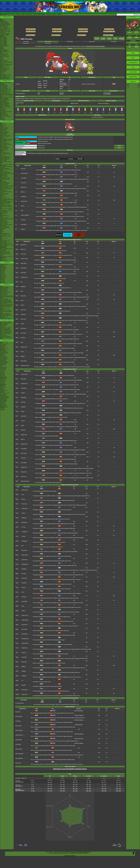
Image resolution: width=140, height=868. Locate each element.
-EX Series (2, 375)
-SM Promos (3, 382)
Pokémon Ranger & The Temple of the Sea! (7, 297)
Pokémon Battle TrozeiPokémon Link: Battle (6, 167)
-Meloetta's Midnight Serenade (6, 306)
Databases (7, 17)
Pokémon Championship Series (6, 62)
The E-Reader (3, 229)
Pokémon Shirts (3, 71)
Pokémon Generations (4, 103)
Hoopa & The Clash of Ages (5, 310)
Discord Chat (3, 74)
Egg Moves (122, 38)
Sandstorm (23, 314)
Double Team (25, 555)
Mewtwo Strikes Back (4, 288)
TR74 (17, 458)
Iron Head (23, 458)
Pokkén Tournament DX (5, 159)
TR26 (17, 411)
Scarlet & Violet (3, 126)
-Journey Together (4, 358)
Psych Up (24, 653)
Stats (115, 38)
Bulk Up (23, 192)
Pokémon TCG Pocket (4, 137)
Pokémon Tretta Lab (4, 184)
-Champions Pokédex (4, 35)
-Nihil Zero (2, 387)
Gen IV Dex (26, 43)
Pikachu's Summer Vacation (6, 322)
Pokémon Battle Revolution (5, 205)
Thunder (23, 393)
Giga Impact (23, 268)
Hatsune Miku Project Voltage (6, 64)
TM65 (17, 347)
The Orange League (4, 86)
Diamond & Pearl (3, 197)
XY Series (2, 281)
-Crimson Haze (3, 402)
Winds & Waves (3, 124)
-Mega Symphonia (4, 390)
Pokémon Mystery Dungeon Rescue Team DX (5, 145)
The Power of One (4, 289)
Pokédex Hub (29, 14)
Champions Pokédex (51, 14)
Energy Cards (3, 346)
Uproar (22, 425)
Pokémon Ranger (3, 224)
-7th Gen (2, 59)
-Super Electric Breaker (5, 397)
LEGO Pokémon (3, 70)
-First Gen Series (3, 377)
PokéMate (2, 229)
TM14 (17, 277)
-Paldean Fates (3, 364)
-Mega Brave (3, 389)
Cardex (2, 53)
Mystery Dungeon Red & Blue (6, 225)
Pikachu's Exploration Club (5, 331)
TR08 (17, 388)
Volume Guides (3, 269)
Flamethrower (24, 384)
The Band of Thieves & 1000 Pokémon (6, 170)
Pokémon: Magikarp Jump (5, 157)
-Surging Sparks (3, 359)
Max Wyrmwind (19, 735)
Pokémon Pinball (3, 242)
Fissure (23, 206)
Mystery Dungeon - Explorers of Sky (6, 207)
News (1, 19)
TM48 (17, 333)
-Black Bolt (2, 355)
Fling (22, 342)
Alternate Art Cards (4, 347)
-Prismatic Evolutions (4, 358)
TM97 (17, 361)
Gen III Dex (48, 43)
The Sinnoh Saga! (4, 90)
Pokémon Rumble (4, 200)
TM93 (17, 680)
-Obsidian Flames (4, 367)
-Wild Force (2, 403)
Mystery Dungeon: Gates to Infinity (7, 186)
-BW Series (2, 373)
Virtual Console (3, 251)
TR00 (17, 374)
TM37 (17, 569)
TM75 (17, 643)
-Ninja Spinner (3, 386)
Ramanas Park (41, 146)
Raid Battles (2, 348)
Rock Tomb (23, 333)
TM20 (17, 518)
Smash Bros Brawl (4, 213)
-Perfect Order (3, 351)
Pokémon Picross (3, 174)
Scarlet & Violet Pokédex (39, 14)
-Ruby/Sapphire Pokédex (5, 24)
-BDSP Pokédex (3, 30)
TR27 (17, 416)
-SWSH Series (3, 370)
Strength (24, 685)
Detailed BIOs (3, 267)
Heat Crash (24, 477)
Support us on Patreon (70, 856)
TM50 (17, 597)
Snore (22, 300)
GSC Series (2, 272)
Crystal (1, 232)
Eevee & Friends (3, 335)
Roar (23, 495)
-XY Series (2, 372)
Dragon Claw (24, 435)
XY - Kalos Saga (3, 92)
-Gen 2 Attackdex (3, 38)
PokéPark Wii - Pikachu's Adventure (5, 204)
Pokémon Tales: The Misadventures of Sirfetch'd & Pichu (6, 116)
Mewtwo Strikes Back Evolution (6, 315)
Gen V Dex (114, 42)
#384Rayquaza (115, 845)
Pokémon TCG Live (4, 150)
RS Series (2, 273)
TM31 (17, 550)
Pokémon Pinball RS (4, 223)
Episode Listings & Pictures (5, 83)
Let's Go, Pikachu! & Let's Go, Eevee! (6, 154)
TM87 (17, 671)
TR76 (17, 467)
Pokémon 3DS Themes (5, 253)
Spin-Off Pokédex (3, 50)
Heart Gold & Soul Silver (5, 199)
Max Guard (18, 763)
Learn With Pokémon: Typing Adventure (6, 192)
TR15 (17, 402)
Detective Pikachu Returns (5, 136)
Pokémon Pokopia (4, 129)
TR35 (17, 425)
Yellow (1, 239)
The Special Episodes (4, 99)
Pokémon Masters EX (4, 133)
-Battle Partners (3, 395)
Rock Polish (24, 629)
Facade (22, 324)
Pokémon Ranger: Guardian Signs (7, 199)
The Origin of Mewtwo (4, 287)
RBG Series (2, 270)
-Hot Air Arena (3, 394)
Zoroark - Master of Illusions (6, 302)
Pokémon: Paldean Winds (5, 107)
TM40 (17, 583)
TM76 (17, 352)
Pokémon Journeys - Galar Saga (6, 94)
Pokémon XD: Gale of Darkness (6, 219)
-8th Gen (2, 58)
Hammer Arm (24, 201)
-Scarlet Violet (3, 369)
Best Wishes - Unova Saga (5, 91)
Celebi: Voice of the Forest (5, 292)
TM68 (17, 625)
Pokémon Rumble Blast (5, 189)
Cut (22, 680)
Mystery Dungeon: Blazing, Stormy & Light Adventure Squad (7, 202)
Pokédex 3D (2, 190)
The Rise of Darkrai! (4, 299)
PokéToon (2, 108)
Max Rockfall (19, 740)
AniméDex (2, 83)
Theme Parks (3, 72)
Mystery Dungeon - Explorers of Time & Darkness (6, 211)
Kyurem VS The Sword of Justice (7, 305)
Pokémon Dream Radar (5, 183)
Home (9, 14)
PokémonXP (3, 63)
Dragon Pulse (24, 444)
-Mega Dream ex (3, 388)
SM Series (2, 283)
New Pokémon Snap (4, 148)
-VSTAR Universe (3, 405)
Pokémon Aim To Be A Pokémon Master (6, 96)
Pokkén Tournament (4, 176)
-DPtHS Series (3, 374)
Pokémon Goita (3, 259)
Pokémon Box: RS (4, 222)
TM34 (17, 319)
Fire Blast (23, 220)
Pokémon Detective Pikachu (6, 318)
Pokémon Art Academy (5, 168)
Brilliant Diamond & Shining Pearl (7, 139)
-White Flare (2, 356)
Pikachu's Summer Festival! (5, 328)
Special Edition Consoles (5, 252)
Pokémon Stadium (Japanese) (6, 243)
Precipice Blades (25, 215)
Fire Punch (23, 254)
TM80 (17, 657)
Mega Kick (23, 249)
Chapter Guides (3, 268)
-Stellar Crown (3, 360)
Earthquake (24, 197)
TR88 (17, 477)
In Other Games (3, 250)
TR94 (17, 481)
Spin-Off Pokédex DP (4, 51)
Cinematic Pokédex (4, 54)
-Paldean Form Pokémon (5, 79)
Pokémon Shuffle (3, 171)
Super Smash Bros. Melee (5, 236)
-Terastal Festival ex (4, 396)
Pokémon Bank (3, 166)
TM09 (17, 268)
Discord (23, 14)
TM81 (17, 356)
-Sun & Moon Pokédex (4, 28)
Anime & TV (7, 81)
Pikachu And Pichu (4, 324)
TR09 (17, 393)
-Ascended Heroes (4, 352)
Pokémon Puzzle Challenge (5, 234)
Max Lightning (19, 716)
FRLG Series (3, 274)
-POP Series (3, 384)
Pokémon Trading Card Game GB (7, 245)
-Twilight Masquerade (4, 362)
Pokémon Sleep (3, 135)
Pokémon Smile (3, 146)
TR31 (17, 421)
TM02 (17, 490)
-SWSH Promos (3, 381)
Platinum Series (3, 277)
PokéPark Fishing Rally (5, 228)
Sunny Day (23, 319)
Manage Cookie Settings (85, 852)
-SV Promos (2, 380)
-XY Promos (2, 383)
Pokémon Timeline (4, 60)
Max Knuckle (19, 726)
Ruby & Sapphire (3, 215)
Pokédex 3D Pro (3, 191)
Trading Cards (7, 340)
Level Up (71, 159)
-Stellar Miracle (3, 399)
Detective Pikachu (4, 160)
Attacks (109, 38)
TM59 (17, 342)
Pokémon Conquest (4, 187)
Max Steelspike (19, 758)
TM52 (17, 601)
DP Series (2, 276)
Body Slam (23, 379)
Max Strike (18, 721)
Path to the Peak (3, 109)
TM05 (17, 259)
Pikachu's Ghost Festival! (5, 329)
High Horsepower (25, 481)
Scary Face (24, 183)
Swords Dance (24, 374)
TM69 (17, 629)
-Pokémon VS (3, 406)
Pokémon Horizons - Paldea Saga (7, 97)
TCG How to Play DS (4, 194)
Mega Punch (24, 245)
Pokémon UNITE (3, 134)
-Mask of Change (3, 401)
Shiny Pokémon (3, 101)
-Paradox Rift (3, 365)
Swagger (24, 671)
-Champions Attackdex (4, 46)
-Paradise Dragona (4, 398)
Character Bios (3, 84)
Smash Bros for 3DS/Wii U (5, 178)
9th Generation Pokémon (5, 77)
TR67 (17, 453)
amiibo (1, 256)
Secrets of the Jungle (4, 316)
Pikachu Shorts (7, 320)
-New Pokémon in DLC (5, 78)
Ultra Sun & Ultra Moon (5, 153)
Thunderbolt (24, 388)
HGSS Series (3, 278)
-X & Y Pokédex (3, 27)
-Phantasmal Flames (4, 353)
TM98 (17, 366)
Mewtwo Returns (3, 291)
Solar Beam (24, 224)
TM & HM (80, 159)
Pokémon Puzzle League (5, 240)
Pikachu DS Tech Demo (5, 227)
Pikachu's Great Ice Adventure (6, 332)
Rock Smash (24, 690)
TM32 (17, 314)
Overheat (23, 430)
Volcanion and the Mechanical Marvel (6, 312)
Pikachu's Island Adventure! (5, 330)
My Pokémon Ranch (4, 212)
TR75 (17, 463)
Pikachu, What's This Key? (5, 336)
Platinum (2, 198)
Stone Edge (24, 463)
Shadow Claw (24, 347)
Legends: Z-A (3, 127)
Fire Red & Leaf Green (5, 216)
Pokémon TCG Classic (5, 349)
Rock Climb (24, 694)
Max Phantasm (19, 730)
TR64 (17, 449)
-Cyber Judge (3, 404)
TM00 (17, 245)
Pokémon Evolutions (4, 105)
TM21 (17, 291)
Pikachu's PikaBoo (4, 325)
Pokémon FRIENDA (4, 260)
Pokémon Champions (4, 128)
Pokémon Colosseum (4, 218)
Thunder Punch (24, 259)
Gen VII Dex (70, 42)
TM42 (17, 587)
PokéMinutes (3, 110)
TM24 (17, 300)
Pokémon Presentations (5, 69)
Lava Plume (24, 178)
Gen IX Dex (26, 42)
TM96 (17, 685)
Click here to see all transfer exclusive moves (70, 769)
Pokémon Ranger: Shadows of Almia (6, 209)
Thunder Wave (24, 277)
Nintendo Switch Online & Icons (6, 257)
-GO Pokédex (3, 32)
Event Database (3, 76)
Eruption (23, 229)
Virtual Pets (2, 255)
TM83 (17, 666)
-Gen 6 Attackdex (3, 42)
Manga (7, 262)
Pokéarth (59, 14)
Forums (13, 14)
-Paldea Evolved (3, 368)
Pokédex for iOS (3, 195)
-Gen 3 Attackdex (3, 39)
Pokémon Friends (4, 130)
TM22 (17, 296)
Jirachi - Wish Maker (4, 294)
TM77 (17, 653)
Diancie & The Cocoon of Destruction (5, 309)
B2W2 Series (3, 280)
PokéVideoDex (3, 111)
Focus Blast (24, 449)
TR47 (17, 435)
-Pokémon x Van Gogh (4, 67)
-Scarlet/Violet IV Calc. (4, 56)
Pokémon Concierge (4, 114)
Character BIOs (3, 266)
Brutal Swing (24, 361)
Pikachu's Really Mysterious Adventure (6, 334)
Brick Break (23, 328)
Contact (18, 14)
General (97, 38)
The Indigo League (4, 85)
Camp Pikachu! (3, 326)
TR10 (17, 397)
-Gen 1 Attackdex (3, 37)
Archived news (3, 20)
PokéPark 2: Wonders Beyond (6, 188)
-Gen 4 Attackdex (3, 40)
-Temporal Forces (3, 363)
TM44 (17, 592)
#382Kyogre (26, 845)
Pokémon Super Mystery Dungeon (7, 173)
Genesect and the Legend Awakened (5, 307)
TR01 (17, 379)
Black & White (3, 181)
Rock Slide (23, 296)
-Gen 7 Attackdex (3, 43)
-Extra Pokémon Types (5, 344)
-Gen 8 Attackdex (3, 44)
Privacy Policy (75, 852)
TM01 (17, 249)
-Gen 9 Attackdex (3, 45)
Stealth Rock (24, 467)
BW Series (2, 279)
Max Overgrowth (19, 754)
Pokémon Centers (4, 61)
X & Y (1, 164)
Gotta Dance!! (3, 327)
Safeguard (23, 287)
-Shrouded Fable (3, 361)
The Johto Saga (3, 87)
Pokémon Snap (3, 241)
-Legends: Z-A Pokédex (5, 34)
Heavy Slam (24, 472)
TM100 (17, 694)
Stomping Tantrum (25, 366)
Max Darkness (19, 749)
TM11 (17, 273)
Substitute (23, 407)
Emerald (2, 217)
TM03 (17, 254)
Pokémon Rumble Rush (5, 158)
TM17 (17, 513)
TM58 (17, 611)
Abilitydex (2, 49)
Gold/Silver (2, 231)
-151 (1, 366)
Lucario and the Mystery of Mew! (6, 296)
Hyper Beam (24, 263)
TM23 (17, 527)
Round (22, 352)
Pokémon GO (3, 131)
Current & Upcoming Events (6, 75)
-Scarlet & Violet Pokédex (5, 33)
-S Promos (2, 409)
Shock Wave (24, 560)
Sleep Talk (23, 416)
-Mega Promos (3, 379)
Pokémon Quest (3, 161)
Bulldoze (23, 356)
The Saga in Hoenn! (4, 88)
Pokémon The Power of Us (5, 314)
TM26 (17, 310)
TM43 (17, 328)
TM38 (17, 574)
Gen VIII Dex (48, 42)
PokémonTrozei (3, 226)
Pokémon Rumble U (4, 185)
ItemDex (2, 47)
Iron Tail (23, 421)
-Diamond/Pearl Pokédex (5, 25)
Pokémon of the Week (4, 57)
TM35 (17, 564)
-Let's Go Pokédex (4, 28)
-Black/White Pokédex (4, 26)
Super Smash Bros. (4, 246)
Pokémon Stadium (4, 244)
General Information (4, 264)
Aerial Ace (24, 583)
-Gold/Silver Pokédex (4, 23)
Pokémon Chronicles (4, 98)
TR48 (17, 439)
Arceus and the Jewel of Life (6, 301)
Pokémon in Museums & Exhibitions (5, 66)
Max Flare (18, 712)
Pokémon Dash (3, 220)
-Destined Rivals (3, 357)
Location (103, 38)
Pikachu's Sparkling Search (5, 333)
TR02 (17, 384)
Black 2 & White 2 (4, 182)
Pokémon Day (3, 68)
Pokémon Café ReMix (4, 132)
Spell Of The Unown (4, 290)
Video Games (7, 121)
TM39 (17, 324)
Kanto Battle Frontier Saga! (5, 89)
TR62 (17, 444)
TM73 (17, 639)
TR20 (17, 407)
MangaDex (2, 265)
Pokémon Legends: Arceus (5, 140)
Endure (23, 411)
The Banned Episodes (4, 100)
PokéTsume (2, 119)
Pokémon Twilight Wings (5, 104)
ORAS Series (3, 282)
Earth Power (24, 187)
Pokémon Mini (3, 235)
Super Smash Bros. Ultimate (6, 162)
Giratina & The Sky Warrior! (5, 300)
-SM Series (2, 371)
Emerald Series (3, 275)
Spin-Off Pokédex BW (4, 52)
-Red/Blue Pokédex (4, 22)
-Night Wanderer (3, 400)
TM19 (17, 287)
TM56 (17, 606)
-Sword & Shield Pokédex (5, 29)
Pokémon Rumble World (5, 172)
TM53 (17, 338)
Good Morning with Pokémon (6, 112)
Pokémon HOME (3, 141)
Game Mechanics (3, 55)
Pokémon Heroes (3, 293)
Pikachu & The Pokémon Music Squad (6, 338)
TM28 (17, 546)
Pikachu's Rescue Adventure (6, 323)
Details (119, 146)
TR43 (17, 430)
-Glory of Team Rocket (4, 393)
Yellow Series (3, 271)
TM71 (17, 634)
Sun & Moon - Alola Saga (5, 93)
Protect (22, 305)
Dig (21, 282)
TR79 (17, 472)
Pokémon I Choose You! (5, 313)
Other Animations (3, 113)
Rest (22, 211)
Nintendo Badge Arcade (5, 179)
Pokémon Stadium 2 (4, 233)
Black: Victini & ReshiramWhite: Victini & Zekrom (6, 303)
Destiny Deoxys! (3, 295)
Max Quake (18, 744)
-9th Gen (2, 58)
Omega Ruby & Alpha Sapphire (6, 165)
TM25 (17, 305)
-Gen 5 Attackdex (3, 41)
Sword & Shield (3, 138)
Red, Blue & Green (4, 238)
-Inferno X (2, 388)
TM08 (17, 263)
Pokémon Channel (4, 221)
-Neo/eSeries (3, 376)
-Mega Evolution (3, 354)
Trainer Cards (3, 345)
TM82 (17, 662)
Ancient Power (24, 173)
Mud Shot (23, 169)
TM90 (17, 676)
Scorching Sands (19, 703)
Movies (7, 284)
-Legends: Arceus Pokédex (5, 31)
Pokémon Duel (3, 177)
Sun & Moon (3, 152)
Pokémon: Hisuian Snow (5, 106)
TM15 (17, 282)
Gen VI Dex (92, 42)
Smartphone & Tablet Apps (5, 254)
